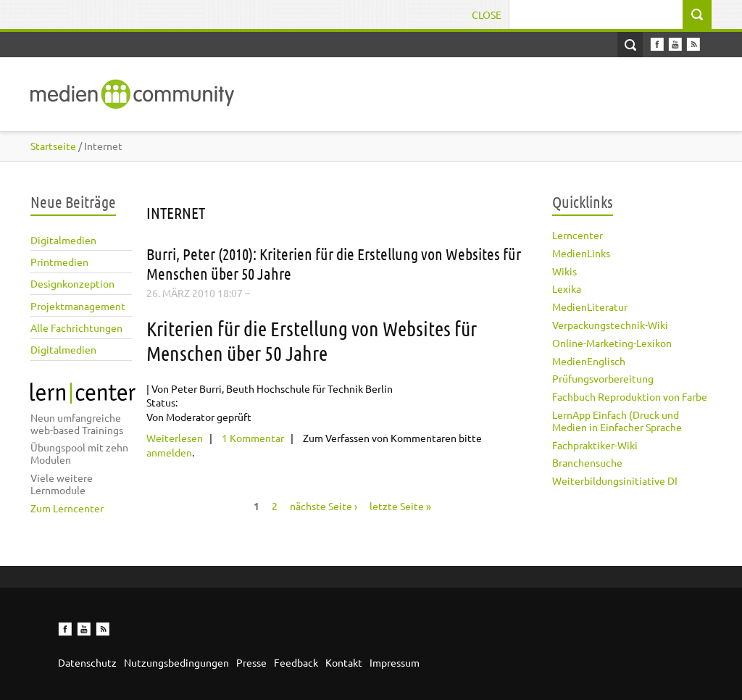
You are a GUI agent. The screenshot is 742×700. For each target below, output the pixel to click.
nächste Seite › (324, 506)
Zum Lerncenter (67, 508)
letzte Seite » (400, 506)
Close (487, 14)
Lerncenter (578, 235)
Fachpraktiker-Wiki (595, 445)
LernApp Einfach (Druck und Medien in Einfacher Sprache (617, 421)
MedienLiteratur (590, 307)
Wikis (564, 271)
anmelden (169, 452)
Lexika (567, 288)
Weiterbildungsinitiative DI (615, 480)
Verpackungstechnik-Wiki (610, 325)
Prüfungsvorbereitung (603, 378)
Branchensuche (587, 462)
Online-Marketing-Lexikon (612, 343)
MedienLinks (581, 253)
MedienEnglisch (589, 361)
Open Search (630, 45)
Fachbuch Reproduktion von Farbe (630, 396)
